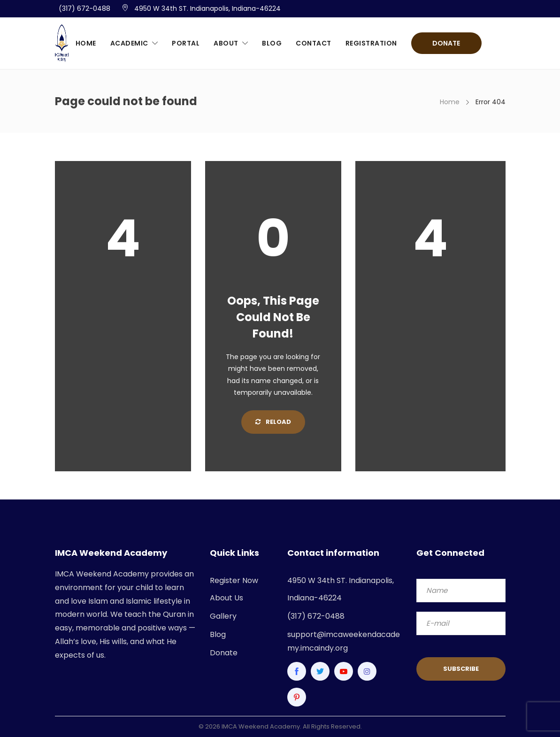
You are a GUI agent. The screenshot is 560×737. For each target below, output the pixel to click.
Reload (273, 422)
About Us (226, 598)
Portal (186, 43)
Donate (446, 43)
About (226, 43)
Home (86, 43)
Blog (272, 43)
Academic (129, 43)
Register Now (234, 580)
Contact (314, 43)
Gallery (223, 616)
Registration (371, 43)
